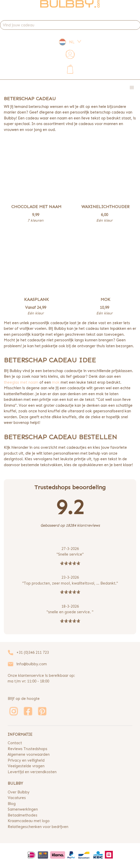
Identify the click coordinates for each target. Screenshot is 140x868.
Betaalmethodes (23, 815)
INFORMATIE (20, 734)
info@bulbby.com (32, 664)
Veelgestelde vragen (26, 766)
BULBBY (15, 783)
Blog (12, 804)
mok (56, 382)
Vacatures (17, 798)
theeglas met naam (21, 382)
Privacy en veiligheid (26, 760)
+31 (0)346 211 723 (33, 652)
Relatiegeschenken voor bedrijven (38, 827)
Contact (15, 743)
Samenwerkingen (23, 809)
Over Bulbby (19, 792)
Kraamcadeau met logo (29, 821)
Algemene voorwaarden (29, 754)
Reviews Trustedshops (28, 749)
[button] (132, 88)
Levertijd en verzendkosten (32, 772)
